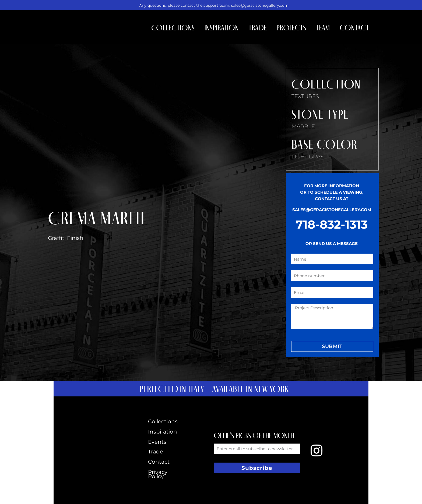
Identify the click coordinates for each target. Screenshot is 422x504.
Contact (354, 28)
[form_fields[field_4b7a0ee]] (332, 276)
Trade (258, 28)
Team (323, 28)
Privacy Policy (158, 474)
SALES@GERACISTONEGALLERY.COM (332, 210)
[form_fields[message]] (332, 316)
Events (157, 442)
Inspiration (221, 28)
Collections (173, 28)
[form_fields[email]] (332, 292)
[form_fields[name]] (332, 259)
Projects (291, 28)
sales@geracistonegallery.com (260, 5)
